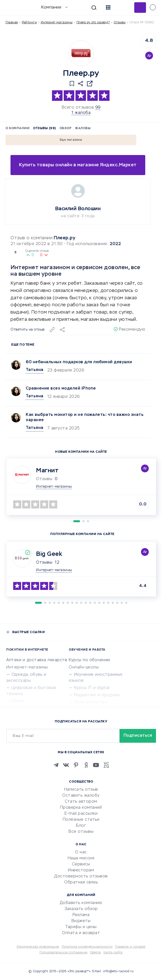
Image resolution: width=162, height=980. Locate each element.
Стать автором (81, 802)
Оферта (95, 953)
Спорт (18, 701)
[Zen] (86, 765)
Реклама (81, 915)
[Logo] (81, 53)
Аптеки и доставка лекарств (37, 660)
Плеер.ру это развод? (93, 23)
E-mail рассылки (81, 814)
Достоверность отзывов (81, 876)
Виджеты (81, 921)
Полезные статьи (81, 820)
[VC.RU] (106, 765)
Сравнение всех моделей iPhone (61, 389)
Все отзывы (81, 832)
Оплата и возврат (81, 933)
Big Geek (49, 554)
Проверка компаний (81, 808)
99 (98, 108)
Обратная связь (81, 882)
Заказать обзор (81, 909)
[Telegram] (56, 765)
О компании (17, 128)
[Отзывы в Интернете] (12, 7)
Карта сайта (113, 953)
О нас (81, 852)
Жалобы (83, 128)
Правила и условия (130, 947)
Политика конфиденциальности (87, 947)
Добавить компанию (81, 903)
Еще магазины (71, 140)
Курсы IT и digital (92, 688)
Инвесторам (81, 870)
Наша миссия (81, 858)
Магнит (47, 471)
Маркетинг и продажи (97, 695)
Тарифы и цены (81, 927)
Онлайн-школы (84, 667)
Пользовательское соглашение (63, 953)
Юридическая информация (38, 947)
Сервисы (81, 864)
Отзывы (44, 563)
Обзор (66, 128)
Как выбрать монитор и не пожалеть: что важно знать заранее (85, 418)
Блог (81, 826)
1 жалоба (81, 113)
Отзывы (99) (44, 128)
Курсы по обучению (90, 660)
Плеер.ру (64, 238)
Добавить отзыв (140, 8)
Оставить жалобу (81, 796)
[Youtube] (96, 765)
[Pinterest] (76, 765)
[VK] (66, 765)
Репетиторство (91, 703)
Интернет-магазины (57, 23)
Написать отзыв (81, 790)
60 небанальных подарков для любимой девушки (79, 362)
